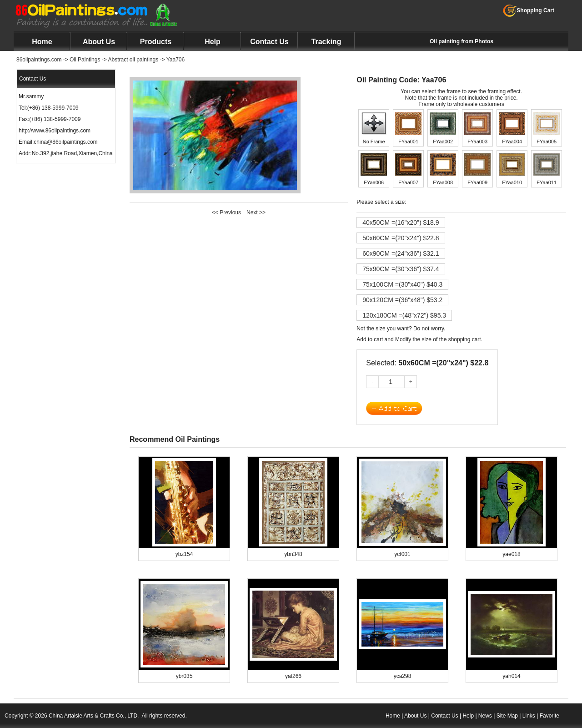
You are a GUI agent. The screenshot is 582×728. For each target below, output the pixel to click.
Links (529, 716)
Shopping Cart (529, 10)
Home (42, 42)
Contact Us (269, 42)
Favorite (549, 716)
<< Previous (226, 212)
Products (156, 42)
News (485, 716)
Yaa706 (176, 60)
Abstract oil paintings (133, 60)
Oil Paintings (85, 60)
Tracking (326, 42)
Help (213, 42)
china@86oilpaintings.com (65, 142)
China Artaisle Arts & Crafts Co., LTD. (94, 716)
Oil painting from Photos (462, 41)
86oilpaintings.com (39, 60)
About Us (99, 42)
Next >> (256, 212)
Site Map (507, 716)
